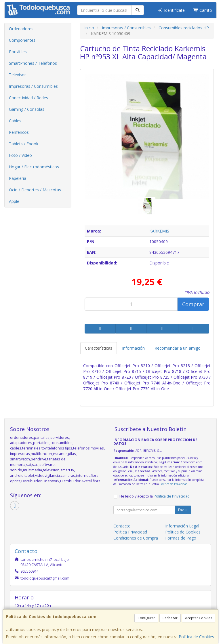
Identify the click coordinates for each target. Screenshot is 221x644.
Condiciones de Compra (136, 538)
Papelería (18, 178)
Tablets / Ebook (24, 144)
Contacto (122, 526)
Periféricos (19, 132)
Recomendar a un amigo (178, 348)
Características (99, 348)
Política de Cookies (196, 637)
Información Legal (182, 526)
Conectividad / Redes (28, 98)
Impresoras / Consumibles (33, 86)
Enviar (183, 510)
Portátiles (18, 52)
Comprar (193, 304)
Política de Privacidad (174, 484)
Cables (15, 121)
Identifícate (171, 10)
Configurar (146, 618)
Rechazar (170, 618)
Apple (14, 201)
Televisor (17, 75)
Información (133, 348)
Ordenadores (21, 29)
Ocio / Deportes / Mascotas (35, 190)
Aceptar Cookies (199, 618)
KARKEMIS (159, 231)
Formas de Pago (181, 538)
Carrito (203, 10)
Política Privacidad (130, 532)
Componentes (22, 40)
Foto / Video (20, 155)
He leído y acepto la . (155, 496)
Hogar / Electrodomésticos (34, 167)
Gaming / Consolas (27, 109)
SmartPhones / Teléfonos (33, 63)
